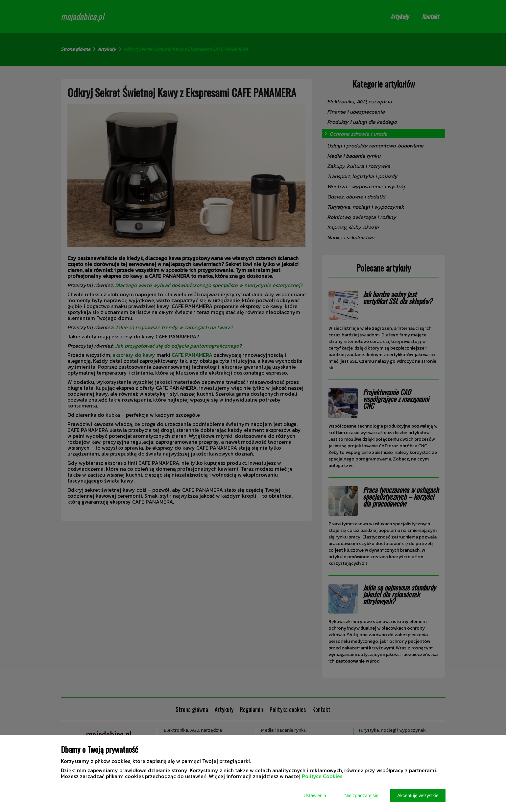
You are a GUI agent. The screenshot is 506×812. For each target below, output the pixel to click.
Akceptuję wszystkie (418, 796)
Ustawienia (315, 796)
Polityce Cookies (322, 776)
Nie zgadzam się (362, 796)
